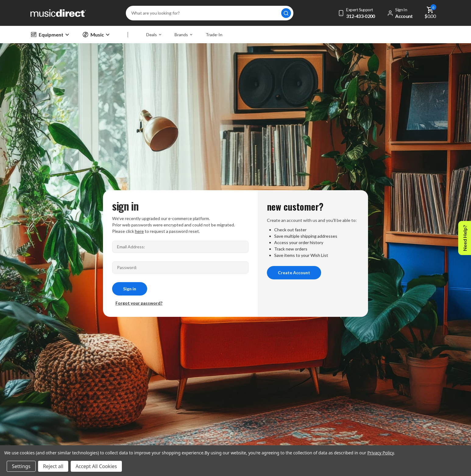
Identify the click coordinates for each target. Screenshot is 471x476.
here (139, 231)
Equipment (50, 35)
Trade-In (214, 35)
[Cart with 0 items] (430, 13)
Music (96, 35)
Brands (183, 35)
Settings (21, 466)
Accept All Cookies (96, 466)
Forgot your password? (139, 303)
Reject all (53, 466)
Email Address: (131, 247)
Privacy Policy (381, 453)
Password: (127, 267)
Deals (154, 35)
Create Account (294, 273)
